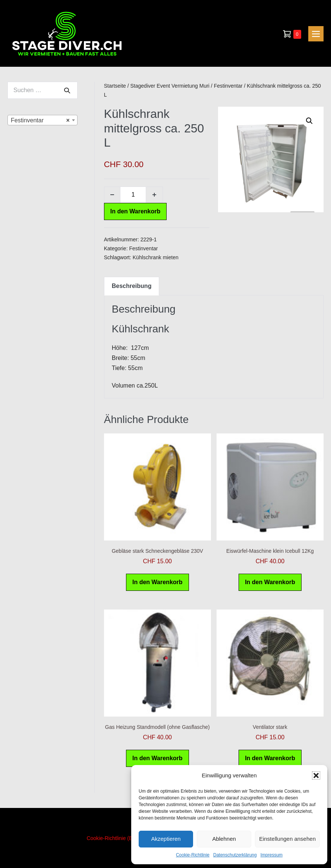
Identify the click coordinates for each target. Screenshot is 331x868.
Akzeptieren (166, 839)
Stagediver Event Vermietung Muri (170, 86)
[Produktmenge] (133, 195)
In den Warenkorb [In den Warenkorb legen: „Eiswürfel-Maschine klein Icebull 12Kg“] (270, 582)
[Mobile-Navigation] (316, 34)
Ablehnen (224, 839)
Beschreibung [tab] (132, 286)
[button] (316, 775)
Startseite (115, 86)
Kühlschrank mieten (156, 257)
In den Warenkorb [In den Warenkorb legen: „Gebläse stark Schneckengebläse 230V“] (157, 582)
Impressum (272, 855)
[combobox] (42, 120)
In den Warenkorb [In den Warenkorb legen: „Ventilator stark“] (270, 758)
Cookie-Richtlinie (193, 855)
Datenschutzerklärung (235, 855)
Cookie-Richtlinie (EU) (112, 838)
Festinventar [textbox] (40, 120)
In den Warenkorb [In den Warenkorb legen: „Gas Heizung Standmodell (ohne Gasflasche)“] (157, 758)
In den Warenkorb (135, 211)
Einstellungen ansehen (287, 839)
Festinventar (228, 86)
